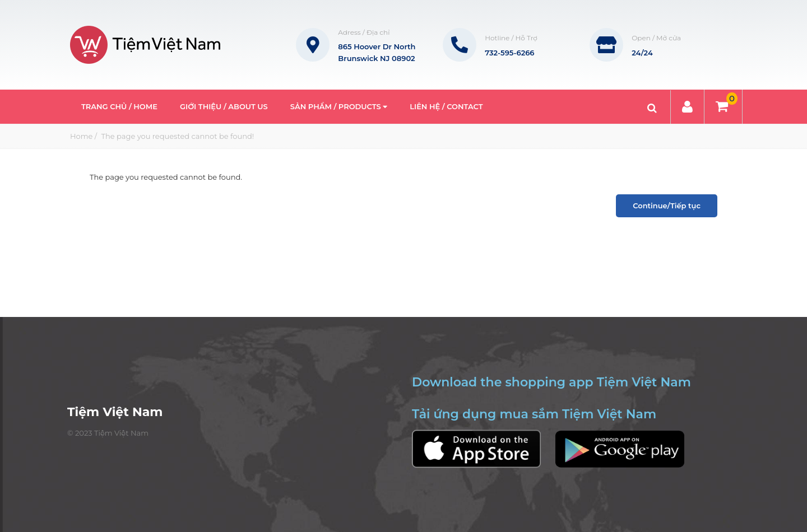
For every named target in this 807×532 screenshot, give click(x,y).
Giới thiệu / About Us (224, 106)
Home (81, 136)
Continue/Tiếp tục (667, 206)
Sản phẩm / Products (339, 106)
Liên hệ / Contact (446, 106)
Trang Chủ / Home (119, 106)
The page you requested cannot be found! (177, 136)
